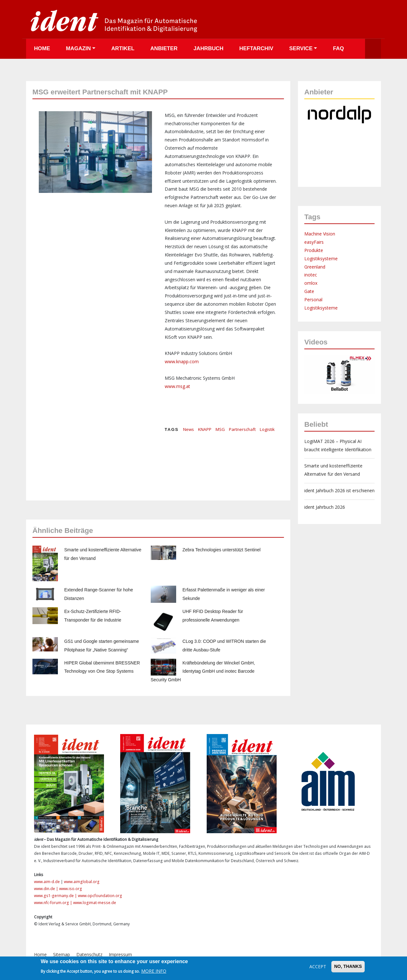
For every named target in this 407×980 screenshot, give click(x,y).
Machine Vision (320, 234)
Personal (313, 299)
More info (154, 971)
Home (42, 48)
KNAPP (205, 429)
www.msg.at (177, 386)
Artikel (123, 48)
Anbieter (164, 48)
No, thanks (348, 966)
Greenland (315, 267)
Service (301, 48)
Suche (373, 49)
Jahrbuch (208, 48)
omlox (311, 283)
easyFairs (314, 242)
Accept (318, 966)
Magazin (78, 48)
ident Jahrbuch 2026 (325, 507)
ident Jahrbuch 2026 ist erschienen (339, 490)
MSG (220, 429)
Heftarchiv (256, 48)
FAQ (338, 48)
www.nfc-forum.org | (54, 903)
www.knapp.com (182, 361)
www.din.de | (47, 889)
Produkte (314, 250)
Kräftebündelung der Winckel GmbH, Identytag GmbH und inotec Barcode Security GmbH (203, 671)
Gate (309, 291)
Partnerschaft (242, 429)
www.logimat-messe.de (95, 903)
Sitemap (62, 954)
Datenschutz (89, 954)
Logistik (267, 429)
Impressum (120, 954)
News (189, 429)
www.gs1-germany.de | (56, 896)
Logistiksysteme (321, 259)
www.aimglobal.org (82, 882)
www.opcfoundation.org (100, 896)
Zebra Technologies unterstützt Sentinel (222, 550)
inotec (311, 275)
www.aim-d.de (47, 882)
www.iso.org (71, 889)
